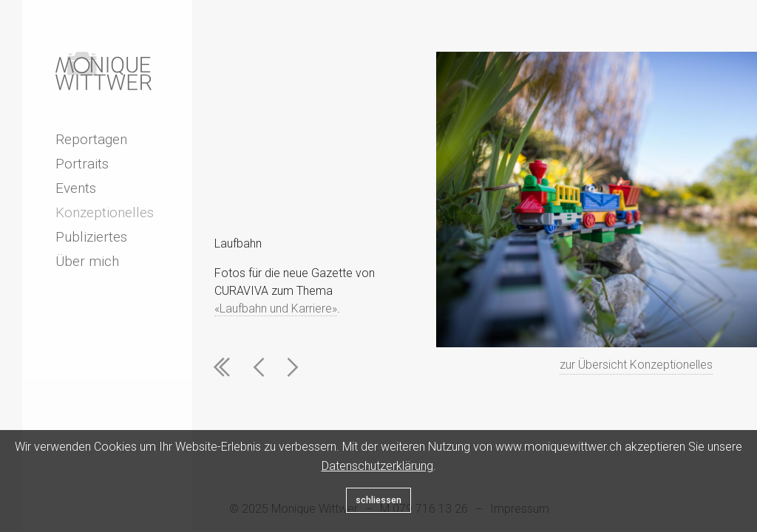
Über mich (87, 261)
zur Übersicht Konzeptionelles (636, 365)
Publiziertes (91, 237)
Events (76, 188)
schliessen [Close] (378, 500)
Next (292, 367)
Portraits (82, 164)
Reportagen (91, 139)
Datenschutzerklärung (377, 466)
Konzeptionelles (105, 212)
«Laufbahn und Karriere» (276, 308)
